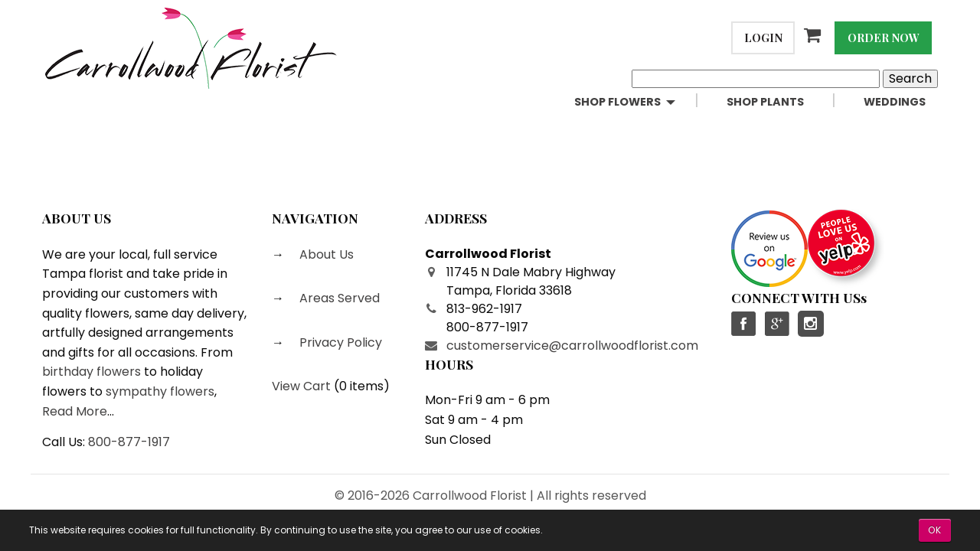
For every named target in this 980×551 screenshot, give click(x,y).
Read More (75, 411)
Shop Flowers (617, 102)
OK (935, 530)
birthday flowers (91, 372)
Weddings (895, 102)
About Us (325, 254)
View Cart (301, 386)
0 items (361, 386)
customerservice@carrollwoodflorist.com (572, 346)
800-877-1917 (129, 442)
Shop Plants (765, 102)
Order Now (884, 37)
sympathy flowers (160, 391)
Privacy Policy (339, 342)
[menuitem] (638, 102)
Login (763, 37)
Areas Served (338, 298)
